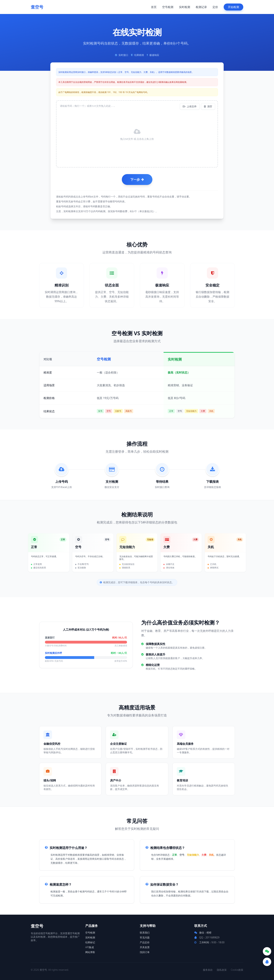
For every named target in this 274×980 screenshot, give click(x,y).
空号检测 (168, 7)
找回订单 (145, 952)
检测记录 (201, 7)
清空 (208, 106)
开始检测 (233, 7)
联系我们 (145, 933)
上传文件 (190, 106)
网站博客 (90, 952)
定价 (215, 7)
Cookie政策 (237, 970)
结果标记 (90, 942)
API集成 (90, 947)
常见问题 (145, 937)
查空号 (37, 7)
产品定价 (145, 942)
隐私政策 (222, 970)
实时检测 (185, 7)
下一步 (137, 180)
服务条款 (208, 970)
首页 (154, 7)
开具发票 (145, 947)
